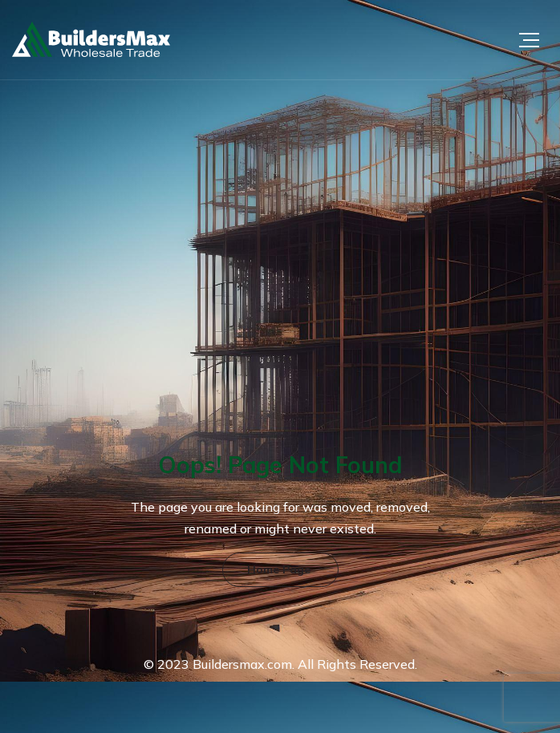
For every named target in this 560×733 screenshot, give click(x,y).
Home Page (279, 569)
